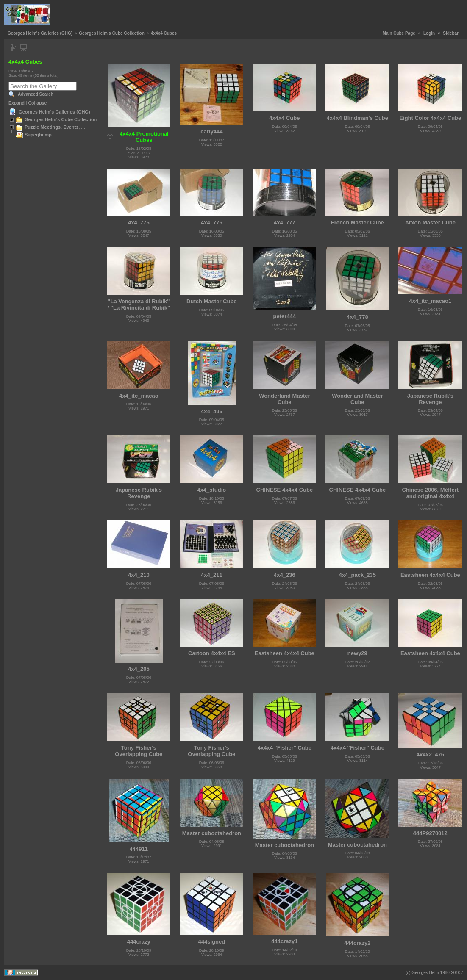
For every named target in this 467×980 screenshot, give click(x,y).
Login (429, 33)
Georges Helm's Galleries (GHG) (40, 33)
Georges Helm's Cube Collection (112, 33)
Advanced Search (36, 94)
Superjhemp (38, 135)
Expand (17, 103)
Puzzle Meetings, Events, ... (55, 127)
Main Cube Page (399, 33)
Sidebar (451, 33)
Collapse (38, 103)
